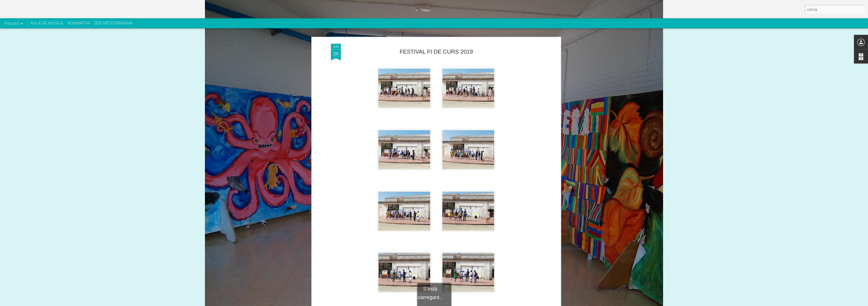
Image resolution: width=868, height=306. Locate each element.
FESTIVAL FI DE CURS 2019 (436, 44)
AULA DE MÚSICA (47, 23)
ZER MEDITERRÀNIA (113, 23)
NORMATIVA (79, 23)
